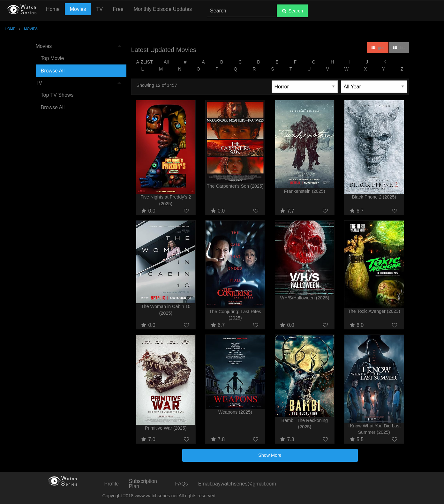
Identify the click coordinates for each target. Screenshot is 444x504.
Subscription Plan (143, 484)
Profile (112, 484)
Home (53, 9)
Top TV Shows (57, 95)
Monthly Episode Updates (163, 9)
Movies (78, 9)
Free (118, 9)
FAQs (182, 484)
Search (292, 11)
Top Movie (53, 58)
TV (99, 9)
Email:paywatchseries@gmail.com (237, 484)
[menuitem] (79, 59)
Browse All (53, 71)
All (166, 62)
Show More (270, 455)
